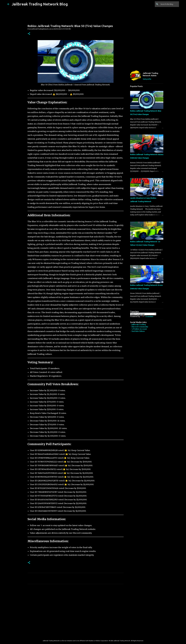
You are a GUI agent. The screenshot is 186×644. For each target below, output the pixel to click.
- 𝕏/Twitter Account (138, 329)
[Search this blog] (167, 4)
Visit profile (147, 79)
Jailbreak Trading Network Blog (40, 4)
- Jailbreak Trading (138, 324)
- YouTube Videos (137, 331)
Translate (147, 316)
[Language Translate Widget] (143, 314)
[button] (29, 34)
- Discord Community (139, 327)
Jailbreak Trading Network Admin (150, 74)
